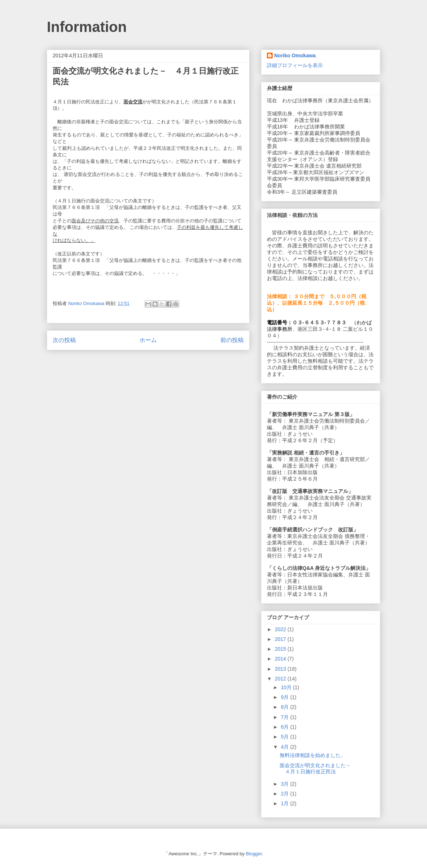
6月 (285, 727)
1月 (285, 803)
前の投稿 (232, 340)
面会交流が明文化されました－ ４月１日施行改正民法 (318, 768)
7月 (285, 717)
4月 (285, 747)
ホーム (148, 340)
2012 (281, 679)
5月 (285, 737)
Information (87, 27)
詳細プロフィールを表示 (295, 65)
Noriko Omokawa (295, 55)
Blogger (254, 854)
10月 (287, 687)
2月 (285, 794)
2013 (281, 669)
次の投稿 (64, 340)
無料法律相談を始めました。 (313, 755)
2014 (281, 659)
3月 (285, 784)
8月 (285, 707)
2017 (281, 639)
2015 (281, 649)
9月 (285, 697)
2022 (281, 629)
